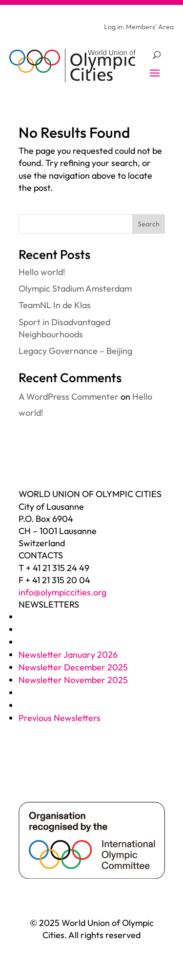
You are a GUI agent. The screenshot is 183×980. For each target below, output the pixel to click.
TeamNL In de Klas (55, 305)
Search (149, 224)
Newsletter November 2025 (73, 680)
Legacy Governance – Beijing (75, 351)
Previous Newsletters (60, 718)
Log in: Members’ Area (139, 27)
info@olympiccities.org (62, 592)
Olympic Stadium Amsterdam (75, 288)
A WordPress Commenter (69, 397)
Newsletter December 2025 (73, 667)
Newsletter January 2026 (68, 655)
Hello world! (42, 272)
